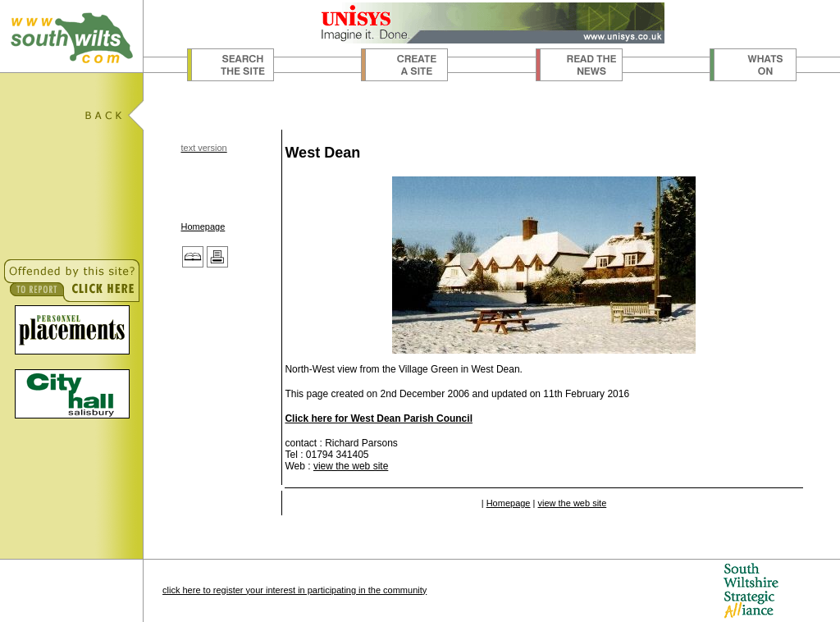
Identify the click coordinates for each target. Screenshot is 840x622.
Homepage (203, 226)
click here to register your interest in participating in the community (294, 590)
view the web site (351, 466)
